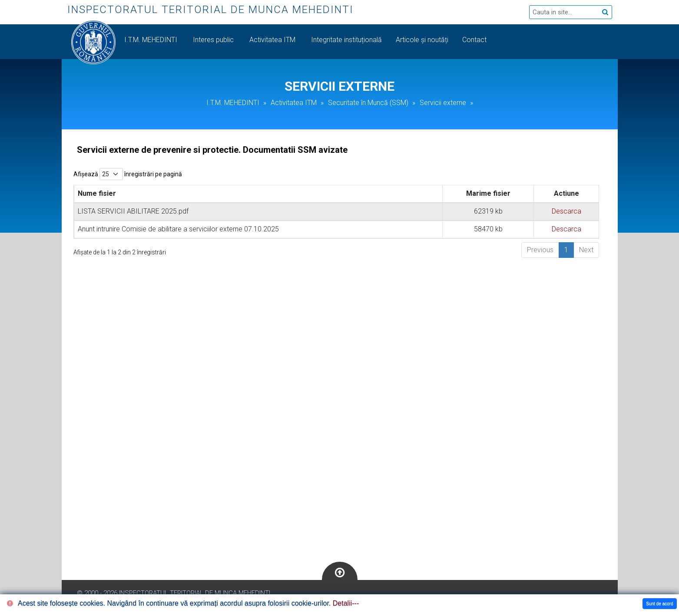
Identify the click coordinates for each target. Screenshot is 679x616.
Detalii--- (346, 603)
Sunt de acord (659, 604)
